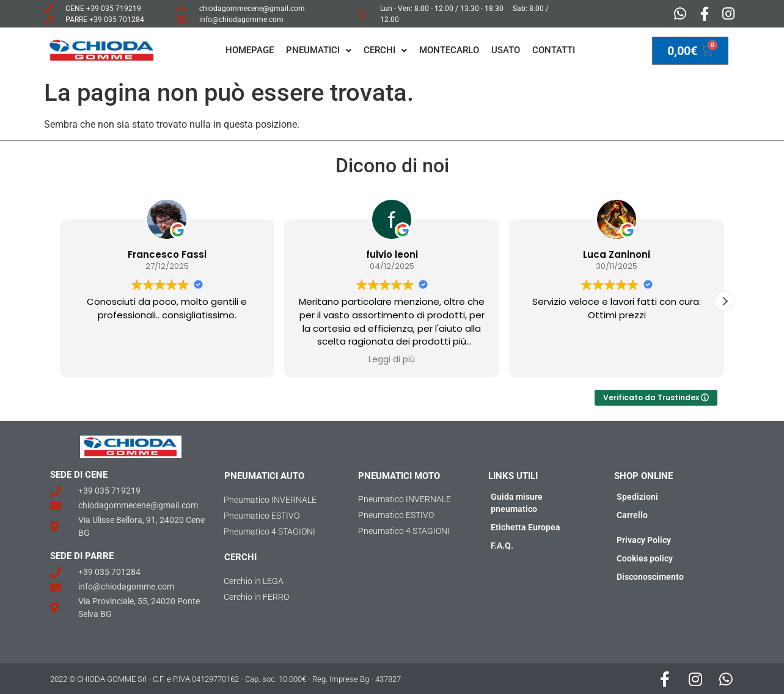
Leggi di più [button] (392, 360)
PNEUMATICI (319, 50)
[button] (725, 301)
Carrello (632, 515)
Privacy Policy (644, 540)
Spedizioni (637, 497)
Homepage (250, 50)
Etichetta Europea (526, 527)
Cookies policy (645, 558)
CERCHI (385, 50)
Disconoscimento (650, 577)
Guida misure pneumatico (517, 503)
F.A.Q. (502, 546)
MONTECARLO (449, 50)
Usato (506, 50)
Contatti (554, 50)
